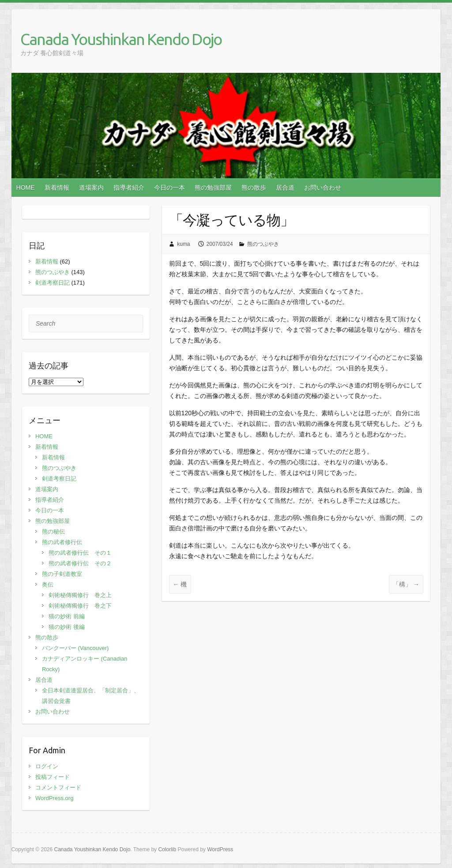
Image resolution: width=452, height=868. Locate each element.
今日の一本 (169, 188)
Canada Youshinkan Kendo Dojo (121, 39)
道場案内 (91, 188)
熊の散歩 (254, 188)
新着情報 (57, 188)
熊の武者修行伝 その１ (80, 553)
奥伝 (48, 584)
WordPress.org (54, 798)
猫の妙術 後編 (67, 627)
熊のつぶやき (263, 244)
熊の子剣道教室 (62, 574)
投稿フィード (53, 777)
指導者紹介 (129, 188)
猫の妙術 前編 (67, 616)
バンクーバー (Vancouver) (75, 648)
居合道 (285, 188)
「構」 (406, 584)
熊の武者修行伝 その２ (80, 563)
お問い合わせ (323, 188)
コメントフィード (58, 787)
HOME (26, 188)
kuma (183, 244)
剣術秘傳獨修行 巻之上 (80, 595)
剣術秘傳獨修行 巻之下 (80, 606)
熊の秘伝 (53, 532)
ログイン (47, 766)
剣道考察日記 (53, 283)
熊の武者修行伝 (62, 542)
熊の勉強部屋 (213, 188)
